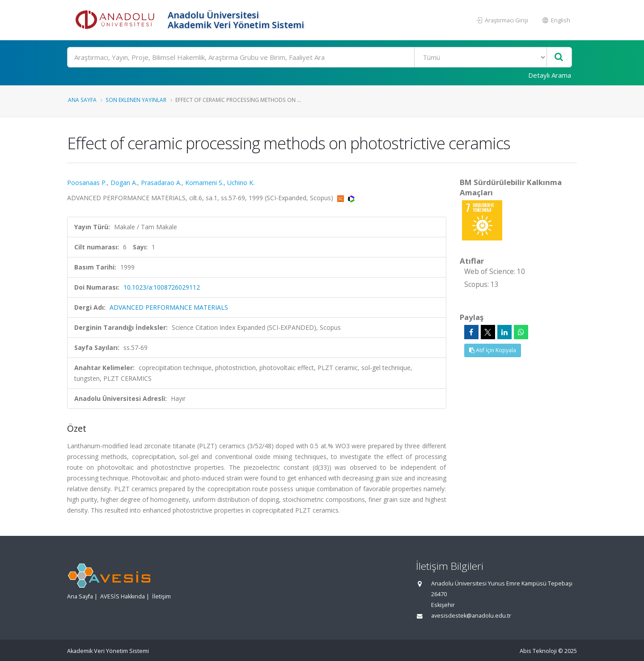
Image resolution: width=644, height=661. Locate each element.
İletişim (161, 596)
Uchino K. (241, 183)
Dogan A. (124, 183)
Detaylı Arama (550, 75)
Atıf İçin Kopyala (493, 350)
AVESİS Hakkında (123, 596)
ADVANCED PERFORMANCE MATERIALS (169, 307)
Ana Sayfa (82, 100)
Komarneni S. (204, 183)
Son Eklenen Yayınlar (136, 100)
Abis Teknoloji (538, 651)
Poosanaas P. (87, 183)
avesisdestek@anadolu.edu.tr (471, 616)
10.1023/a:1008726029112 (162, 287)
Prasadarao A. (161, 183)
